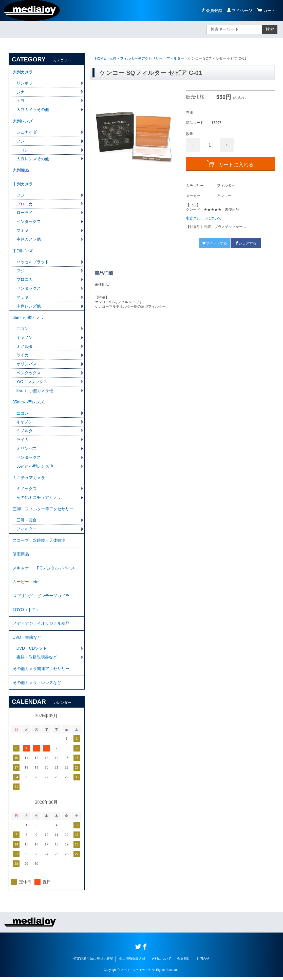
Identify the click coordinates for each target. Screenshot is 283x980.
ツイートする (215, 243)
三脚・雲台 (27, 522)
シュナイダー (29, 132)
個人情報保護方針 (132, 962)
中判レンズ (23, 251)
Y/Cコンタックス (32, 383)
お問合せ (203, 962)
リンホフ (25, 83)
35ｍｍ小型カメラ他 (35, 392)
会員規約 (184, 962)
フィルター (175, 58)
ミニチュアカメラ (29, 479)
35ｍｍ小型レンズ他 (35, 468)
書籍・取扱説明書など (37, 660)
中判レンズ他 (29, 307)
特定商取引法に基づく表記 (93, 962)
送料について (161, 962)
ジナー (23, 92)
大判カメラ (23, 72)
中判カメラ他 (29, 240)
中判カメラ (23, 184)
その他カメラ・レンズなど (37, 685)
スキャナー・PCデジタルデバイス (44, 570)
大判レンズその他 (33, 159)
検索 (270, 29)
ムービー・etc (25, 584)
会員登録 (214, 11)
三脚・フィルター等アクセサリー (136, 58)
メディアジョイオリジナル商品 (41, 626)
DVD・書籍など (27, 640)
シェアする (246, 243)
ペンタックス (29, 222)
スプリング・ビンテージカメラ (41, 598)
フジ (21, 141)
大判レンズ (23, 121)
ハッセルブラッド (33, 263)
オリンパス (27, 365)
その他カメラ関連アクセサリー (41, 671)
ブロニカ (25, 205)
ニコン (23, 150)
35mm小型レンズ (28, 403)
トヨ (21, 101)
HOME (100, 58)
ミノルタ (25, 347)
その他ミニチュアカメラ (39, 499)
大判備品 (21, 170)
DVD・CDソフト (32, 651)
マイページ (242, 11)
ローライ (25, 213)
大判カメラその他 (33, 110)
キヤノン (25, 339)
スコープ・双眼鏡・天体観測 (39, 542)
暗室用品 (21, 556)
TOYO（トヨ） (26, 612)
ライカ (23, 356)
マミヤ (23, 231)
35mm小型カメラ (28, 318)
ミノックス (27, 490)
